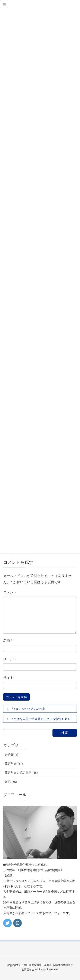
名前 (8, 641)
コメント (10, 592)
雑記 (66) (11, 782)
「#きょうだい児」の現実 (28, 709)
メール (9, 659)
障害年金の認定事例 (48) (21, 773)
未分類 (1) (11, 755)
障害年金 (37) (14, 764)
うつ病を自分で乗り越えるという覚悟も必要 (41, 719)
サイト (8, 678)
